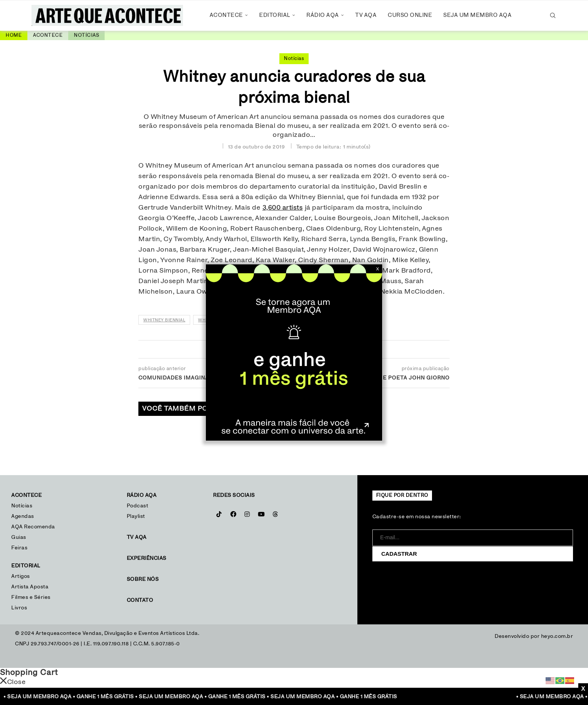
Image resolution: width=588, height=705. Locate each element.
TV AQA (366, 15)
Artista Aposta (30, 587)
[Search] (553, 15)
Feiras (19, 548)
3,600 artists (283, 208)
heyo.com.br (557, 636)
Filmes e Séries (31, 597)
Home (14, 35)
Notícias (86, 35)
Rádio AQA (323, 15)
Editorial (275, 15)
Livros (19, 608)
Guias (19, 537)
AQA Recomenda (33, 527)
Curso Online (410, 15)
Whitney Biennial (164, 320)
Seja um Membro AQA (477, 15)
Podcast (138, 506)
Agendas (23, 516)
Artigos (21, 576)
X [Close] (378, 269)
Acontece (226, 15)
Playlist (136, 516)
